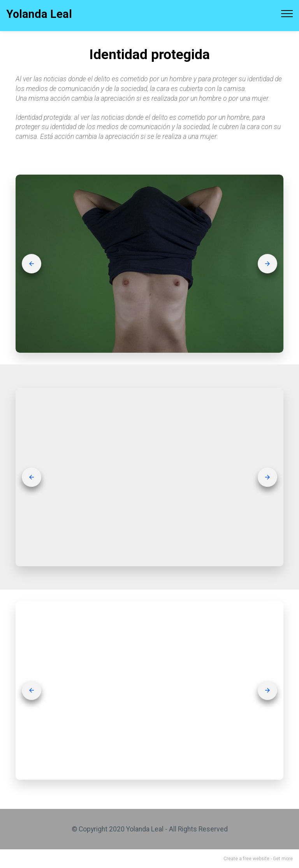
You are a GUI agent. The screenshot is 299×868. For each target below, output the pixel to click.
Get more (283, 859)
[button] (32, 264)
